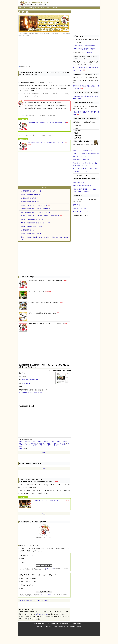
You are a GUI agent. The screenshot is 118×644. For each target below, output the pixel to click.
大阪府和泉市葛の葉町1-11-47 (30, 380)
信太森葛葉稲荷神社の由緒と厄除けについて (33, 195)
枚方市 (27, 443)
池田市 (50, 445)
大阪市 (21, 442)
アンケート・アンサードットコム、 (47, 568)
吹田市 (59, 442)
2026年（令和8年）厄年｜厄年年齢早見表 (84, 46)
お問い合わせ (56, 8)
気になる (23, 559)
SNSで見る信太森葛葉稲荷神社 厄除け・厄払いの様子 (35, 223)
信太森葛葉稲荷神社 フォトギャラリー (31, 234)
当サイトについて (28, 8)
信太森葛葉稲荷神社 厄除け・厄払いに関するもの (34, 205)
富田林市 (43, 445)
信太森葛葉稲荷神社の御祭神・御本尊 (31, 191)
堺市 (34, 442)
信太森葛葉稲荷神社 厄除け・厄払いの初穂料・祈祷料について (38, 212)
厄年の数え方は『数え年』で (81, 160)
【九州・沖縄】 (86, 192)
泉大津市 (56, 445)
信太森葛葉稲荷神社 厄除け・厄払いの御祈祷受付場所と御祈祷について (40, 216)
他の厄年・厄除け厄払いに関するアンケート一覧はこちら (36, 601)
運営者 (49, 8)
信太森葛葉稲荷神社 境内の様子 (29, 198)
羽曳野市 (64, 445)
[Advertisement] (44, 51)
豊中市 (40, 442)
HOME (20, 8)
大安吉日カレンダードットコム (81, 212)
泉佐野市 (63, 443)
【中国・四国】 (77, 192)
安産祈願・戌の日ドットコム (81, 208)
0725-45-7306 (26, 383)
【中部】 (90, 189)
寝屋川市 (34, 443)
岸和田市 (41, 443)
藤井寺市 (49, 443)
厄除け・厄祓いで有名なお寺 (29, 582)
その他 (23, 588)
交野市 (56, 443)
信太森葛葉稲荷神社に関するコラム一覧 (31, 226)
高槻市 (21, 443)
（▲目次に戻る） (44, 514)
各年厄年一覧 (91, 52)
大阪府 (21, 448)
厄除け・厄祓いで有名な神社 (29, 578)
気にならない (24, 562)
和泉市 (28, 445)
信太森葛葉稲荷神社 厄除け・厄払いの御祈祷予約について (36, 209)
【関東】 (85, 189)
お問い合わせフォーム (42, 614)
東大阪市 (27, 442)
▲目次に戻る (44, 453)
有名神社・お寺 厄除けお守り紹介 (82, 186)
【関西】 (95, 189)
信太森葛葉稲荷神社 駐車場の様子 (30, 202)
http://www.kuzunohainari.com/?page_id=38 (31, 392)
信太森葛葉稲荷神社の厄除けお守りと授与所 (33, 219)
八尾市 (52, 442)
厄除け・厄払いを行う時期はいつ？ (83, 150)
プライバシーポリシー (40, 8)
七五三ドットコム (78, 205)
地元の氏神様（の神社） (27, 585)
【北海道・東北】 (78, 189)
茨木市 (65, 442)
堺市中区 (35, 445)
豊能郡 (21, 447)
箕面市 (46, 442)
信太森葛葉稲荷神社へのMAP (28, 230)
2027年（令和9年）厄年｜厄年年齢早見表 (84, 49)
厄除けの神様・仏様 (78, 182)
